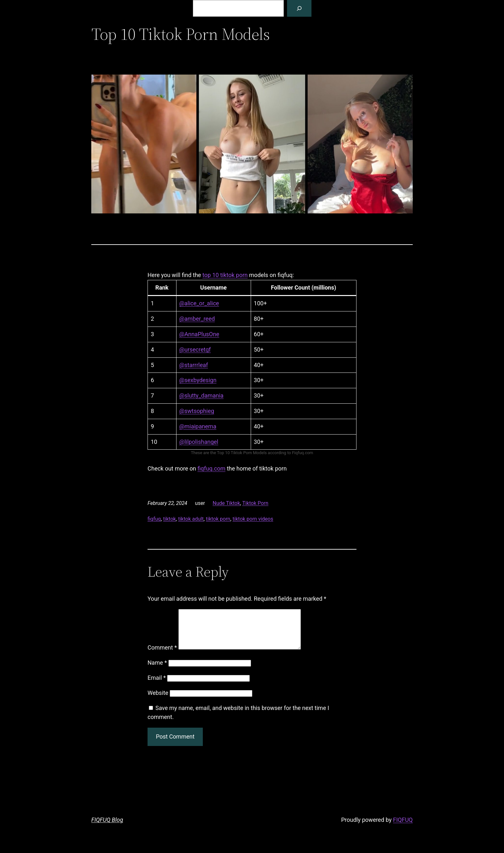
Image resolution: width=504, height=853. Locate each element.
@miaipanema (198, 426)
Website (158, 700)
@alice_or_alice (199, 303)
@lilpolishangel (199, 442)
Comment (162, 655)
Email (157, 685)
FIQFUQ (403, 827)
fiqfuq (154, 519)
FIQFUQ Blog (107, 827)
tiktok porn (218, 519)
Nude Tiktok (226, 503)
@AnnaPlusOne (199, 334)
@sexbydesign (198, 380)
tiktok (170, 519)
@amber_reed (197, 319)
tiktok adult (191, 519)
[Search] (299, 8)
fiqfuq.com (211, 468)
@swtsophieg (197, 411)
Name (157, 670)
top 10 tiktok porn (225, 275)
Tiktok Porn (255, 503)
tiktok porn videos (253, 519)
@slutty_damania (202, 395)
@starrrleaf (194, 365)
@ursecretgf (195, 350)
